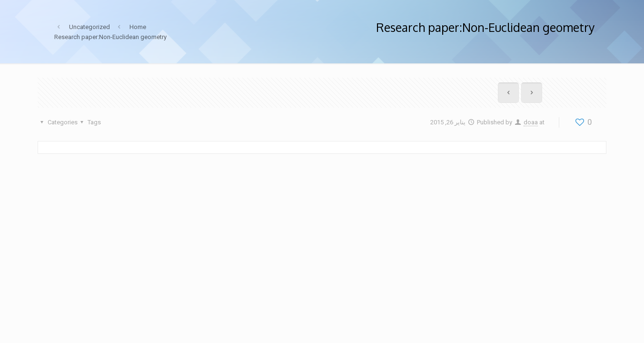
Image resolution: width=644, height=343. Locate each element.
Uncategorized (89, 27)
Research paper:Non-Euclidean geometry (110, 37)
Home (138, 27)
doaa (531, 122)
